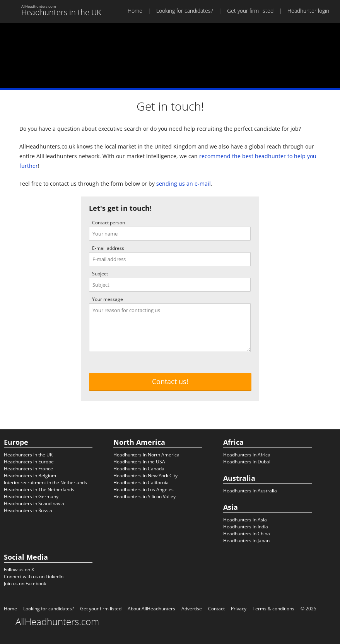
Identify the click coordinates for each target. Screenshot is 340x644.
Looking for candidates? (185, 11)
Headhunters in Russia (28, 510)
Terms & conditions (273, 609)
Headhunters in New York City (145, 476)
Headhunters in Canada (139, 469)
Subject (100, 274)
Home (135, 11)
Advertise (192, 609)
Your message (108, 299)
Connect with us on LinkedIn (34, 577)
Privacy (239, 609)
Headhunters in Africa (247, 455)
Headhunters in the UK (28, 455)
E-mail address (108, 248)
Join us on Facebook (25, 583)
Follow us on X (19, 570)
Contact (216, 609)
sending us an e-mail (184, 184)
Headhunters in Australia (250, 491)
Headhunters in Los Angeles (144, 489)
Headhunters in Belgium (30, 476)
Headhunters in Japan (246, 541)
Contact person (108, 223)
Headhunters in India (246, 527)
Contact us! (170, 381)
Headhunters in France (28, 469)
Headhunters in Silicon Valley (144, 496)
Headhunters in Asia (245, 520)
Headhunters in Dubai (247, 462)
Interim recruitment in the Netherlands (45, 483)
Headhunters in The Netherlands (39, 489)
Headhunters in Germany (31, 496)
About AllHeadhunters (151, 609)
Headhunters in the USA (139, 462)
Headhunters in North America (146, 455)
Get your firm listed (250, 11)
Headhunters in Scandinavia (34, 503)
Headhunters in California (141, 483)
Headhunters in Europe (29, 462)
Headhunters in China (247, 534)
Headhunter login (308, 11)
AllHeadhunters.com (57, 622)
